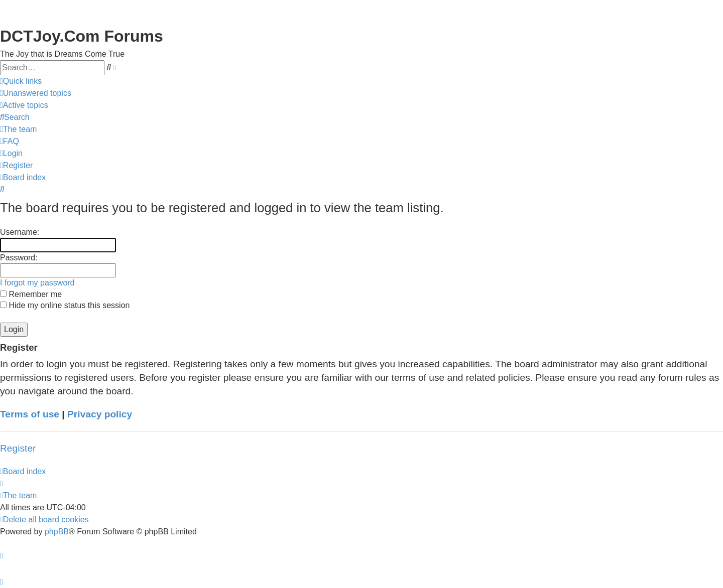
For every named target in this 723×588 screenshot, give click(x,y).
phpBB (57, 532)
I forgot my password (37, 283)
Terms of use (30, 414)
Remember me (31, 294)
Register (18, 448)
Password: (19, 258)
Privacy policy (100, 414)
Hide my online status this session (65, 305)
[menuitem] (36, 93)
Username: (20, 232)
